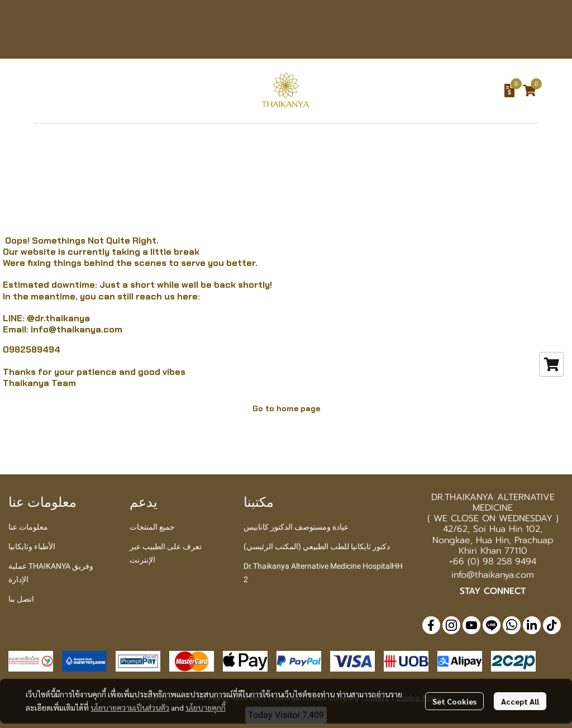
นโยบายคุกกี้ (206, 707)
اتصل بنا (21, 599)
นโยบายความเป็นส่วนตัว (130, 707)
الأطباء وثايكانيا (32, 546)
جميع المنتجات (152, 527)
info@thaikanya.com (77, 329)
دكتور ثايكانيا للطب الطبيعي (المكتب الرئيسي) (317, 546)
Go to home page (286, 408)
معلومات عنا (28, 527)
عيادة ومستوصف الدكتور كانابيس (296, 527)
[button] (437, 91)
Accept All (520, 701)
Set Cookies (454, 701)
